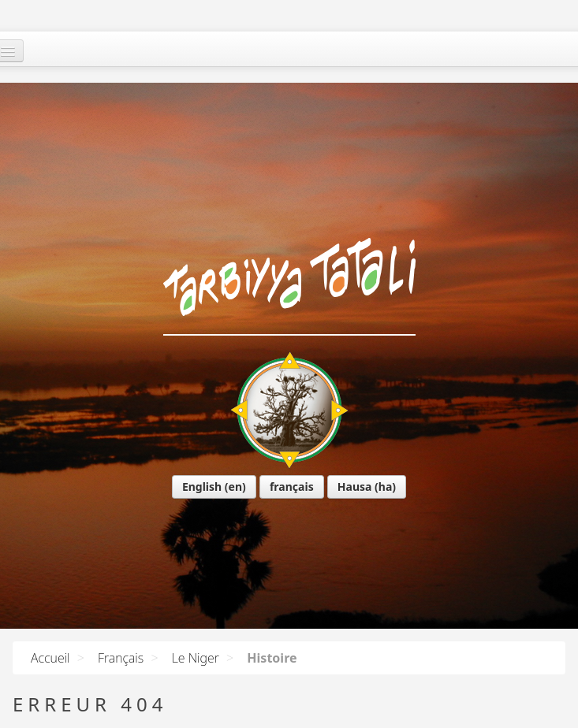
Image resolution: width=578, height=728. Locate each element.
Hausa (217, 381)
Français (121, 658)
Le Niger (196, 658)
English (64, 381)
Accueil (50, 658)
